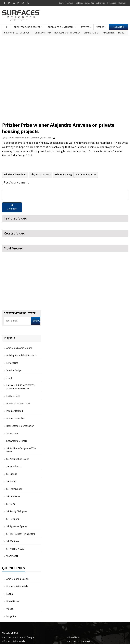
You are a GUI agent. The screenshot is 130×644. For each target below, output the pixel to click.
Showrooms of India (17, 441)
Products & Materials (17, 587)
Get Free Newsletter (85, 3)
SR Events (12, 482)
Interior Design (14, 371)
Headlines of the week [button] (67, 33)
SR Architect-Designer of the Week (21, 450)
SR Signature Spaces (17, 527)
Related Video (14, 234)
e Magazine (12, 363)
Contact (122, 3)
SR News (11, 504)
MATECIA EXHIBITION (18, 404)
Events (10, 594)
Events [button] (85, 27)
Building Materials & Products (22, 356)
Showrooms (12, 434)
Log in (62, 3)
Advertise (101, 3)
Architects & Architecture (19, 348)
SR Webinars (13, 542)
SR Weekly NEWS (15, 549)
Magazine (118, 27)
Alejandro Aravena (41, 175)
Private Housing (63, 175)
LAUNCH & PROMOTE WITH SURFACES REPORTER (21, 387)
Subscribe (112, 3)
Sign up (70, 3)
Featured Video (15, 219)
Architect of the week (79, 642)
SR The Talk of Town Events (21, 534)
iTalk (9, 378)
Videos (100, 27)
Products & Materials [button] (61, 27)
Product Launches (16, 419)
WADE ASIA (12, 556)
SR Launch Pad (43, 33)
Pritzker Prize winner (15, 175)
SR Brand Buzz (14, 467)
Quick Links (14, 569)
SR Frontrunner (14, 489)
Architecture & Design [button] (27, 27)
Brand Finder (92, 33)
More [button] (122, 33)
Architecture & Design (17, 579)
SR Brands (12, 474)
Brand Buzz (74, 638)
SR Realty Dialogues (17, 512)
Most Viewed (13, 248)
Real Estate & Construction (20, 426)
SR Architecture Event (18, 33)
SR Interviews (13, 497)
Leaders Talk (13, 396)
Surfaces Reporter (86, 175)
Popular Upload (15, 411)
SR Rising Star (13, 519)
